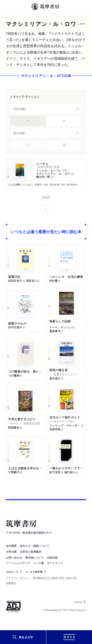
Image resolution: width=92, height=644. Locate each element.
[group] (46, 121)
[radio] (28, 121)
